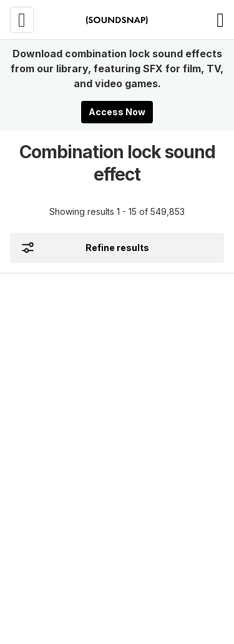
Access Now (117, 112)
